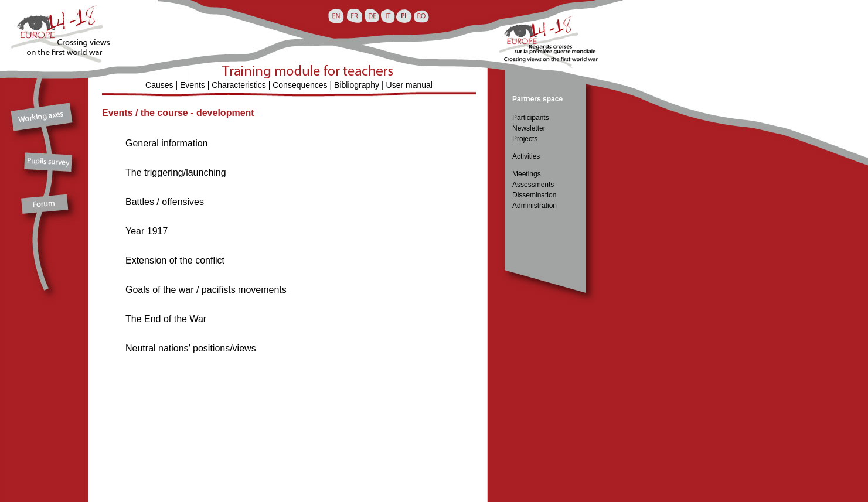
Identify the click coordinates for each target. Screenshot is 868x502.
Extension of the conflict (175, 260)
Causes (159, 85)
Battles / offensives (165, 202)
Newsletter (529, 128)
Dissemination (534, 195)
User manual (409, 85)
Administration (535, 206)
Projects (525, 139)
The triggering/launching (176, 173)
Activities (526, 156)
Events (193, 85)
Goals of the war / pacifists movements (206, 290)
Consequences (300, 85)
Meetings (527, 174)
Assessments (533, 185)
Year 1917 (147, 231)
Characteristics (239, 85)
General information (167, 143)
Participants (531, 118)
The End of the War (166, 319)
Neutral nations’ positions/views (191, 348)
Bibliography (357, 85)
